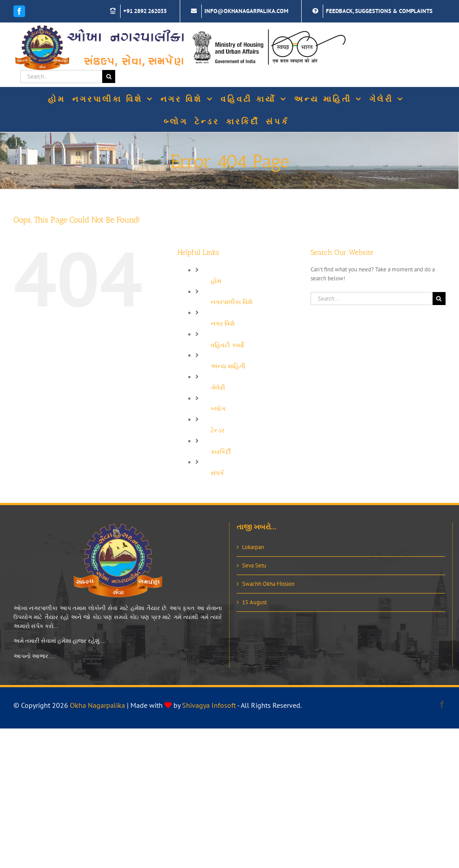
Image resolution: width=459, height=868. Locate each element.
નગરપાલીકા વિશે (232, 302)
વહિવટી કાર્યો (227, 345)
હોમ (216, 281)
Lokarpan (253, 547)
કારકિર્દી (221, 452)
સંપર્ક (217, 473)
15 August (254, 602)
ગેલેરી (218, 388)
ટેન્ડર (218, 430)
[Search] (109, 76)
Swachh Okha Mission (268, 584)
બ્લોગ (218, 409)
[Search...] (61, 76)
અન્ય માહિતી (228, 366)
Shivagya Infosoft (209, 705)
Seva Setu (254, 565)
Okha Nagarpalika (97, 705)
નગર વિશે (223, 323)
